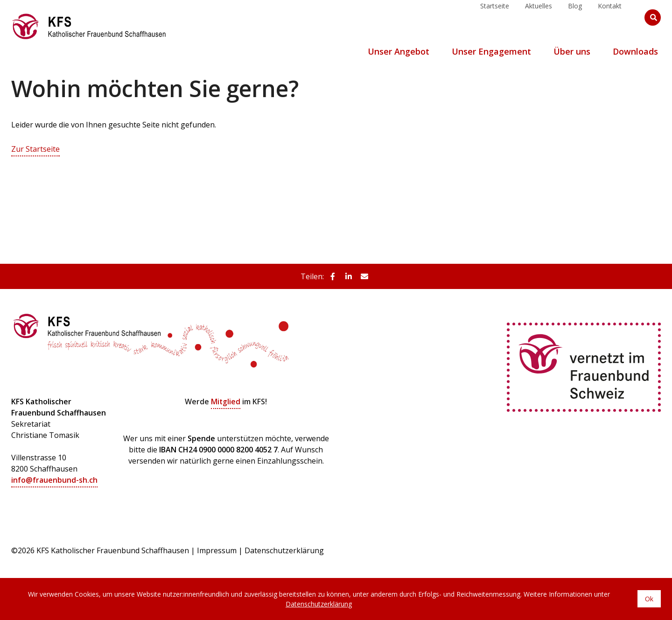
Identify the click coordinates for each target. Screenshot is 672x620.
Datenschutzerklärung (284, 550)
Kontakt (610, 17)
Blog (575, 17)
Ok (649, 599)
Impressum (217, 550)
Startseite (495, 17)
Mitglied (226, 402)
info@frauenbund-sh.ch (54, 480)
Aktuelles (539, 17)
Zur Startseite (35, 149)
